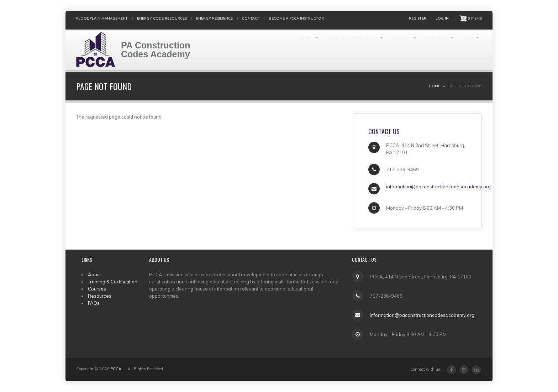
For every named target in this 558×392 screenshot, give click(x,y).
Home (435, 86)
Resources (426, 50)
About (262, 50)
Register (418, 18)
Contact (251, 18)
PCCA (116, 369)
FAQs (465, 50)
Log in (442, 18)
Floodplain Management (102, 18)
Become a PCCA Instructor (296, 18)
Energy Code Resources (162, 18)
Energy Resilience (214, 18)
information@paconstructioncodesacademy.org (422, 315)
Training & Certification (320, 50)
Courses (382, 50)
